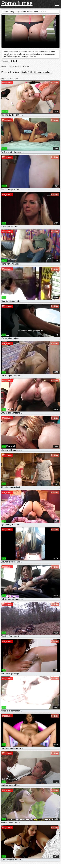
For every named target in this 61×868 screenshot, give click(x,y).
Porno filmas (17, 3)
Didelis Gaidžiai (28, 72)
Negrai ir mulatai (44, 72)
